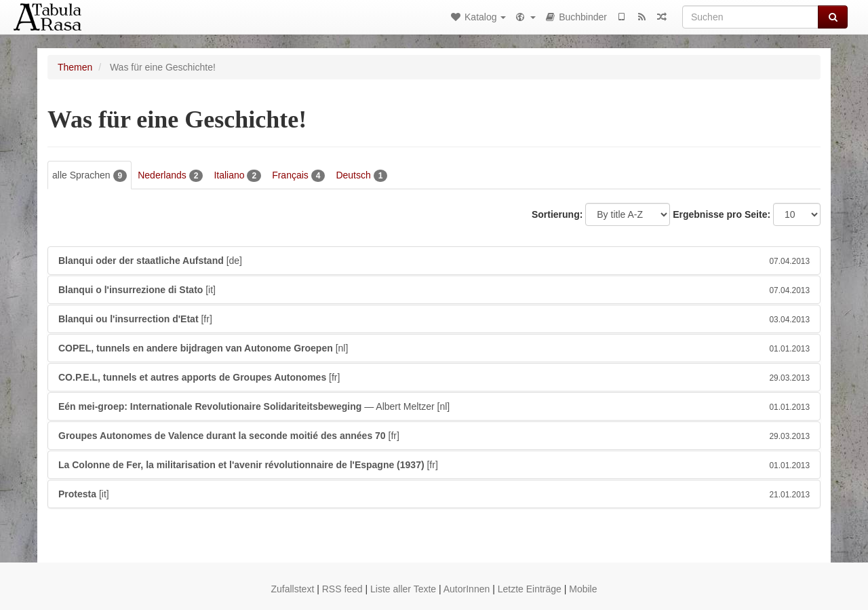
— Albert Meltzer (434, 406)
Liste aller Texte (403, 589)
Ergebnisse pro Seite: (722, 214)
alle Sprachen (90, 176)
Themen (75, 67)
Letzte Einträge (530, 589)
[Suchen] (750, 17)
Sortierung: (557, 214)
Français (298, 176)
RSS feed (342, 589)
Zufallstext (292, 589)
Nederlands (170, 176)
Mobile (583, 589)
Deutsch (361, 176)
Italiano (237, 176)
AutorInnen (467, 589)
